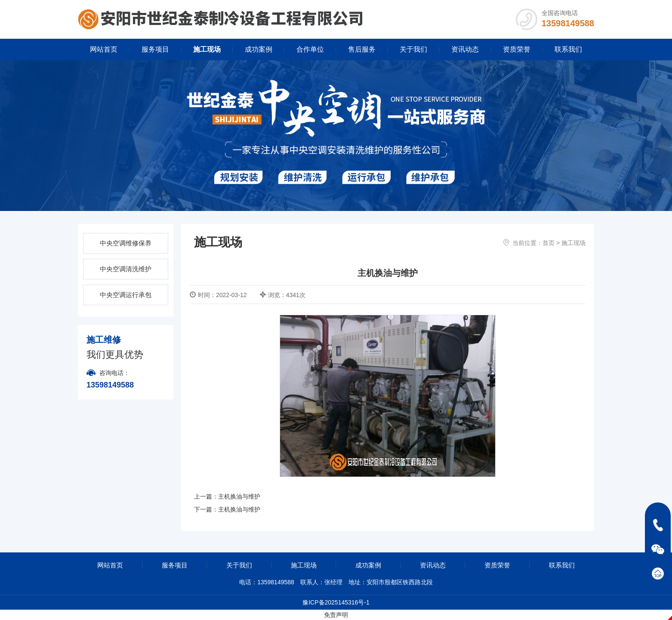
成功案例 (259, 49)
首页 (549, 243)
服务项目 (155, 49)
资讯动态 (465, 49)
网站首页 (104, 49)
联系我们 (568, 49)
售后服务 (362, 49)
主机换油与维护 (239, 496)
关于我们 (413, 49)
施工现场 (207, 49)
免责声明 (336, 615)
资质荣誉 (517, 49)
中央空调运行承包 (126, 295)
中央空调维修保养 (126, 243)
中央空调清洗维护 (126, 269)
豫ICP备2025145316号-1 (336, 602)
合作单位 (310, 49)
